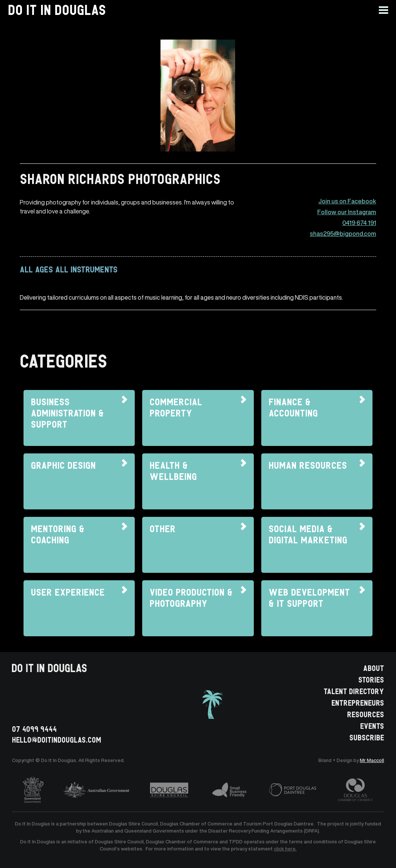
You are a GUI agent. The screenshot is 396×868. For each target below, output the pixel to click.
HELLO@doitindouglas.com (57, 739)
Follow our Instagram (347, 212)
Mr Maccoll (372, 760)
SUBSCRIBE (367, 737)
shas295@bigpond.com (343, 234)
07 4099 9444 (34, 729)
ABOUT (374, 668)
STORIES (371, 679)
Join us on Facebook (347, 201)
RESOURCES (366, 714)
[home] (57, 10)
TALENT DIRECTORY (354, 691)
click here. (285, 849)
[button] (387, 10)
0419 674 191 (359, 223)
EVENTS (372, 725)
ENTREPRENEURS (358, 702)
